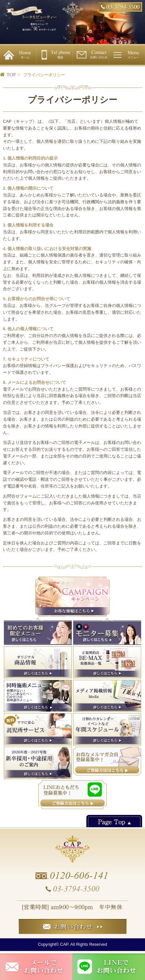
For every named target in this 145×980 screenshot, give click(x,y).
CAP (64, 944)
